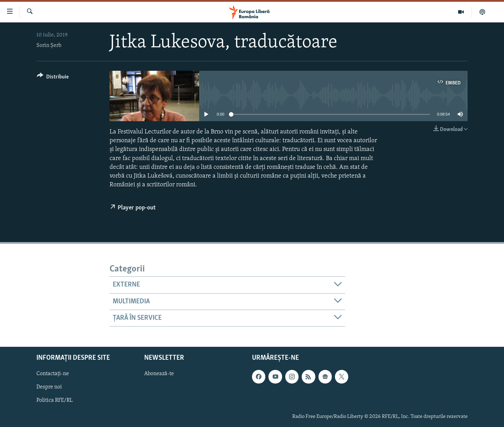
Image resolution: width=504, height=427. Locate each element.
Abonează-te (159, 374)
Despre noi (49, 387)
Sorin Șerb (49, 46)
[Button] (53, 78)
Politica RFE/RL (55, 401)
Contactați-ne (53, 374)
